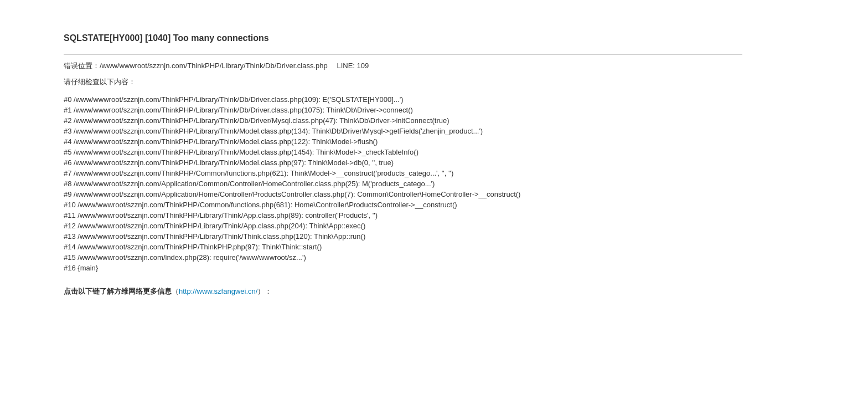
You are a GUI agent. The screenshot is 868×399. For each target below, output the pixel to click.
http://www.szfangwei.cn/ (218, 291)
